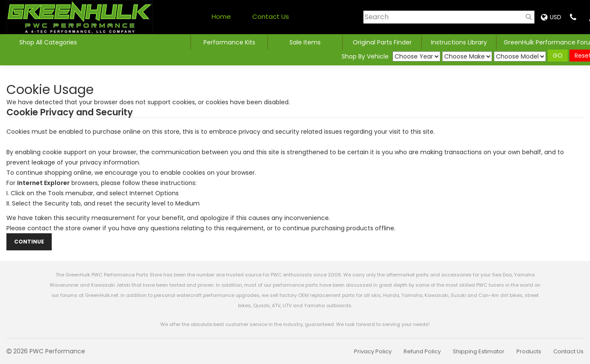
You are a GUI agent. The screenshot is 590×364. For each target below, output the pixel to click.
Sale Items (305, 42)
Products (529, 351)
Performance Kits (229, 42)
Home (221, 16)
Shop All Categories (48, 42)
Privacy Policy (373, 351)
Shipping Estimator (479, 351)
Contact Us (271, 16)
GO (558, 56)
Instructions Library (459, 42)
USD (551, 17)
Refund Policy (422, 351)
